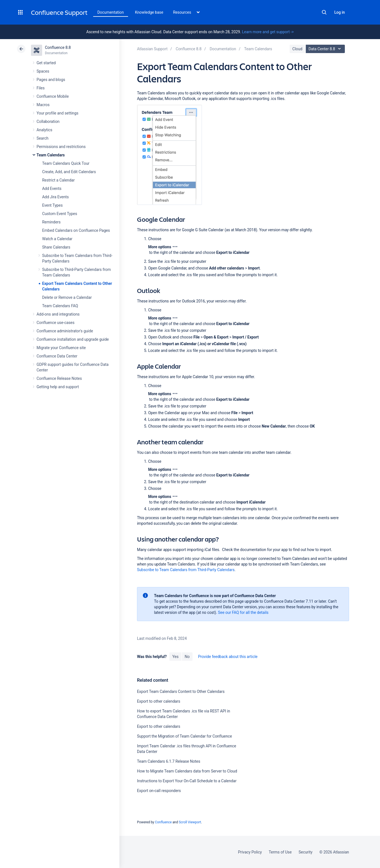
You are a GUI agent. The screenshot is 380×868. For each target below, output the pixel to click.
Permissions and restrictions (61, 147)
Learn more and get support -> (268, 32)
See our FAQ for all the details (243, 612)
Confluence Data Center (57, 356)
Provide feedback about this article (228, 657)
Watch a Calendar (57, 239)
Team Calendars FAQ (60, 306)
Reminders (51, 222)
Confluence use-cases (56, 323)
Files (41, 88)
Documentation (111, 12)
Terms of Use (280, 852)
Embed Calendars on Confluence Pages (76, 230)
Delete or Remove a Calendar (67, 297)
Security (306, 852)
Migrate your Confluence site (61, 348)
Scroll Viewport (190, 822)
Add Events (52, 189)
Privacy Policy (250, 852)
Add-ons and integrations (58, 314)
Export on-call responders (159, 791)
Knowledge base (149, 12)
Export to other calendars (159, 701)
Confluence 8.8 (58, 47)
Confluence (163, 822)
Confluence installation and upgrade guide (73, 339)
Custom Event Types (60, 214)
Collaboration (48, 121)
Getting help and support (58, 387)
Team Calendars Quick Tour (66, 163)
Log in (340, 12)
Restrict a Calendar (58, 180)
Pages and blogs (51, 80)
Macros (43, 105)
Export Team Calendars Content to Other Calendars (181, 691)
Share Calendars (56, 247)
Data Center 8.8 (326, 49)
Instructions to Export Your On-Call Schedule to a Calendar (187, 781)
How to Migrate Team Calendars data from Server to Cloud (187, 771)
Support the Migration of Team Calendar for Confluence (184, 736)
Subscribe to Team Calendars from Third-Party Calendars (186, 570)
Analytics (44, 130)
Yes (175, 657)
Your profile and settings (57, 113)
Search (324, 12)
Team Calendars (51, 155)
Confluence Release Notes (59, 378)
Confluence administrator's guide (65, 331)
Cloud (297, 49)
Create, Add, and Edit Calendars (69, 172)
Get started (46, 63)
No (187, 657)
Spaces (43, 71)
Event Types (52, 205)
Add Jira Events (55, 197)
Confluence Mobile (53, 96)
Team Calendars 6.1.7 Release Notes (169, 761)
